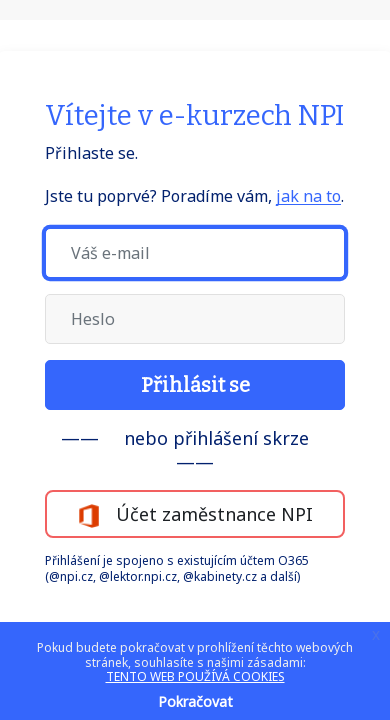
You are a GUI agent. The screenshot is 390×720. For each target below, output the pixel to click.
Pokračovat (195, 701)
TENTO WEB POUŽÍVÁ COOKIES (195, 676)
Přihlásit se (195, 385)
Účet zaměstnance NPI (195, 515)
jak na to (308, 196)
